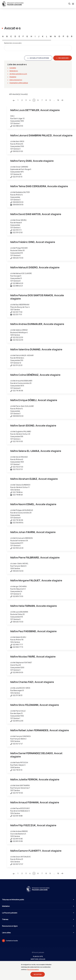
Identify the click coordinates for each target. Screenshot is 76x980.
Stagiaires (13, 77)
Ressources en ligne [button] (38, 926)
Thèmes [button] (38, 919)
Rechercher (63, 58)
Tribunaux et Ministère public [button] (38, 900)
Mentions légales (38, 959)
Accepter (38, 975)
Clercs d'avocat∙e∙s (16, 80)
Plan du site (38, 957)
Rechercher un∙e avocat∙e (13, 43)
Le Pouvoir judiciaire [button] (38, 913)
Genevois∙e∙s (14, 71)
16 (58, 100)
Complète (13, 68)
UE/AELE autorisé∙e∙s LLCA (18, 74)
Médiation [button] (38, 906)
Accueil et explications (39, 58)
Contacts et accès (12, 941)
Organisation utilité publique (19, 83)
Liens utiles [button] (38, 933)
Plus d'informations (33, 970)
